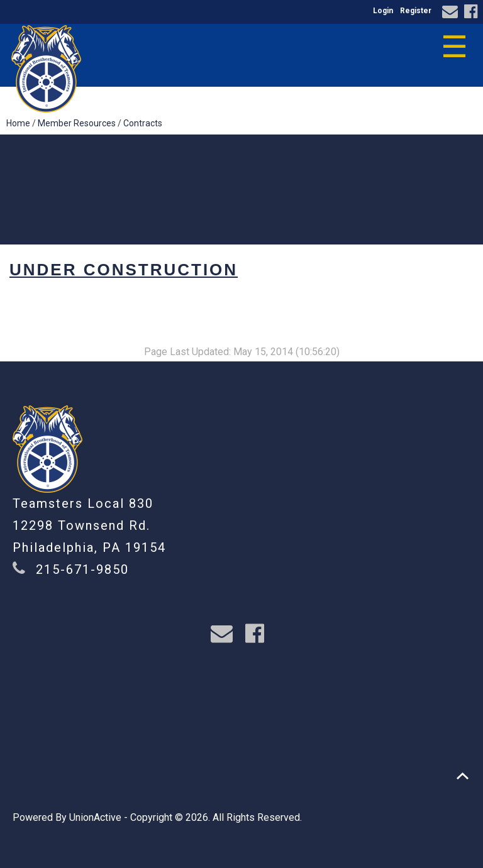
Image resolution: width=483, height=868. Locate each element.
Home (18, 123)
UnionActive (95, 817)
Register (416, 11)
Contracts (143, 123)
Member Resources (77, 123)
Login (383, 11)
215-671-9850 (82, 569)
